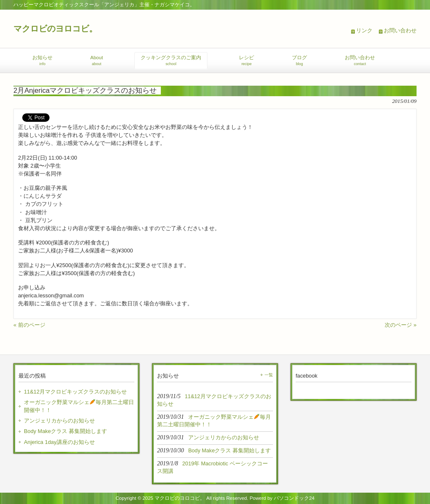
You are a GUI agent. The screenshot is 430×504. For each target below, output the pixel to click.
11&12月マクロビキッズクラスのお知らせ (75, 392)
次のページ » (401, 325)
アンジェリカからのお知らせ (59, 421)
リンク (364, 30)
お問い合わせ (400, 30)
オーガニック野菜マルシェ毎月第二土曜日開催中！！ (79, 406)
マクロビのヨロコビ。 (55, 28)
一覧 (269, 375)
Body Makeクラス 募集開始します (66, 431)
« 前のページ (29, 325)
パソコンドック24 (294, 498)
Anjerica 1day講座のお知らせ (59, 442)
